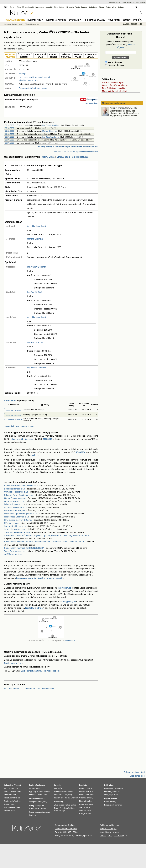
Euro (40, 795)
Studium (143, 2)
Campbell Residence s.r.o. (16, 492)
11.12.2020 (9, 131)
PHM (62, 808)
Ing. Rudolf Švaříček (50, 125)
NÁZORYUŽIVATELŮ (66, 56)
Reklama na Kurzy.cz (110, 825)
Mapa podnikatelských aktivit (115, 91)
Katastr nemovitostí (86, 795)
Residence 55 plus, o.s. (15, 510)
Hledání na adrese (56, 20)
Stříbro (73, 805)
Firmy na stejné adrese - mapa (33, 88)
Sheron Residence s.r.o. (15, 526)
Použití (103, 836)
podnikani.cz (70, 640)
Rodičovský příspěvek (12, 801)
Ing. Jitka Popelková (50, 137)
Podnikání (83, 785)
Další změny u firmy (13, 663)
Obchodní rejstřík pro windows (115, 85)
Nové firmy (114, 20)
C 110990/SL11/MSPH (13, 409)
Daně (81, 814)
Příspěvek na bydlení (12, 798)
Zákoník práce (85, 807)
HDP (66, 795)
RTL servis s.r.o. (12, 523)
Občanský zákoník (86, 804)
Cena (111, 788)
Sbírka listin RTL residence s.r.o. (19, 426)
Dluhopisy (58, 792)
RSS (110, 836)
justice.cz (35, 455)
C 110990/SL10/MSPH (13, 414)
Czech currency (110, 802)
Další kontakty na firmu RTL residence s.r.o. (41, 671)
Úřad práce (33, 802)
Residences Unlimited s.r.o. (17, 517)
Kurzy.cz (7, 24)
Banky (32, 785)
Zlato (56, 7)
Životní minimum (10, 804)
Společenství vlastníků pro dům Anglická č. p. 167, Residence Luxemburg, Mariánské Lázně (47, 535)
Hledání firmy (35, 20)
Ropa (56, 808)
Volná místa (40, 799)
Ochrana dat (61, 825)
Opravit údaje (91, 103)
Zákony (102, 7)
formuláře (88, 814)
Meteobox (130, 2)
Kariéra (111, 2)
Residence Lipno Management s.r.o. (21, 514)
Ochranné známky (95, 20)
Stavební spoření (43, 792)
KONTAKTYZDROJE (54, 56)
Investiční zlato (64, 805)
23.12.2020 (9, 125)
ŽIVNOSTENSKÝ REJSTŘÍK (25, 56)
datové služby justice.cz (23, 439)
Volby (106, 795)
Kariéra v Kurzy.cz (108, 829)
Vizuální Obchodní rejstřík (113, 82)
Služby (127, 20)
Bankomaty (41, 785)
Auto (106, 788)
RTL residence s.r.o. (32, 24)
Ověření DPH (76, 20)
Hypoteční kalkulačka (12, 807)
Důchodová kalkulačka (13, 792)
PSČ (92, 792)
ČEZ (62, 788)
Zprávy (13, 7)
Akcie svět (30, 7)
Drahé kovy (59, 802)
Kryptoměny (59, 798)
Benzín (67, 808)
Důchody (32, 815)
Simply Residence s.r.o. (15, 529)
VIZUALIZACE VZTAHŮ (91, 56)
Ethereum (74, 798)
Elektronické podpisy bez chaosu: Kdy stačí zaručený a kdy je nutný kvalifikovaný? (125, 113)
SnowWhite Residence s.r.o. (17, 532)
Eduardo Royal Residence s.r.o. (19, 495)
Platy (45, 802)
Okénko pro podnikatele (114, 103)
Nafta (73, 808)
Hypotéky (70, 7)
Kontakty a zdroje (34, 608)
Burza (56, 788)
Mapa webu (113, 795)
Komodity (49, 7)
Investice (58, 785)
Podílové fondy (68, 792)
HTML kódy (119, 836)
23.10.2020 (9, 137)
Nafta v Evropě (60, 811)
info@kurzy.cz (64, 588)
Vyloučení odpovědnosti (66, 829)
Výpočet (18, 785)
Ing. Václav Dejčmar (36, 267)
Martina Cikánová (49, 131)
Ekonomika (58, 795)
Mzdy (40, 802)
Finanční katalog (85, 801)
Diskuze (121, 7)
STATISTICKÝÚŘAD (40, 56)
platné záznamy (113, 62)
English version (110, 799)
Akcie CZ (20, 7)
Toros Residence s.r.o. (14, 551)
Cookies (71, 825)
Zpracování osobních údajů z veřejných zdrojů (39, 578)
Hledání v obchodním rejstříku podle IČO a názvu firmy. (120, 45)
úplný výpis (48, 157)
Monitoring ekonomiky (112, 792)
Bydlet (137, 2)
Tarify (78, 7)
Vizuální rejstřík (15, 20)
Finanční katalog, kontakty (114, 88)
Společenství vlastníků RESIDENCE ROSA (24, 548)
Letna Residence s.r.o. (15, 501)
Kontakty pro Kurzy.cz (110, 832)
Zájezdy (118, 2)
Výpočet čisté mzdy (11, 788)
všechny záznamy (115, 65)
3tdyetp (22, 73)
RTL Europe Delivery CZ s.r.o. (18, 520)
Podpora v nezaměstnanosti (40, 812)
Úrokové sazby (35, 788)
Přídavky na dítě (10, 795)
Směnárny (33, 795)
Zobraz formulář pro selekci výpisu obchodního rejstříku (75, 152)
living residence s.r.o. (14, 504)
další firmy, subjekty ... (14, 554)
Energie (84, 7)
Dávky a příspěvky (36, 806)
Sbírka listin (10, 400)
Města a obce (84, 792)
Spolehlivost (119, 788)
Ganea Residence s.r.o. (15, 498)
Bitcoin (62, 7)
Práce (108, 7)
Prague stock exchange (113, 805)
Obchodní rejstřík (18, 24)
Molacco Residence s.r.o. (16, 507)
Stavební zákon (85, 811)
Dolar (45, 795)
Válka (114, 7)
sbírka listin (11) (81, 157)
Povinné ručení (10, 811)
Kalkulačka (93, 7)
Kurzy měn (39, 7)
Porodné (43, 809)
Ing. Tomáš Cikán (35, 292)
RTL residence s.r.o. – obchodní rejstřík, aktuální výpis (29, 689)
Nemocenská (34, 809)
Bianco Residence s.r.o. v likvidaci (20, 486)
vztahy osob (63, 157)
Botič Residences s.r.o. (15, 489)
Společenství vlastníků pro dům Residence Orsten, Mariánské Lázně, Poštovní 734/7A (44, 542)
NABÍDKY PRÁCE (78, 56)
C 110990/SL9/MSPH (13, 419)
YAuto (124, 2)
